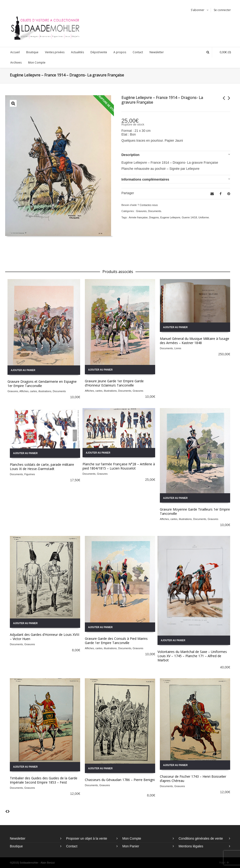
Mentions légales (191, 846)
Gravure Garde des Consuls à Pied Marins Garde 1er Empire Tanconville (116, 641)
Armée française (138, 217)
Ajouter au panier (23, 370)
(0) (223, 52)
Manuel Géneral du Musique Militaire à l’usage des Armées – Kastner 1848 (195, 341)
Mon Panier (131, 846)
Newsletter (18, 838)
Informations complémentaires (145, 179)
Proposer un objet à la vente (87, 838)
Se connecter (222, 10)
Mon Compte (132, 838)
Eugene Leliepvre (170, 217)
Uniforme (204, 217)
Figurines (30, 474)
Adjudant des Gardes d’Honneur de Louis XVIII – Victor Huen (45, 637)
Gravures (141, 211)
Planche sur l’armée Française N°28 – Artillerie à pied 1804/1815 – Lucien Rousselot (119, 466)
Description (130, 155)
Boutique (16, 846)
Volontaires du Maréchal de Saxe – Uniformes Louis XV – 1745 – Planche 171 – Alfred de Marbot (192, 656)
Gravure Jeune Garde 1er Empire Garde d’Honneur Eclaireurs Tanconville (114, 383)
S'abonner (198, 10)
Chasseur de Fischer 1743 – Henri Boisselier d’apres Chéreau (193, 779)
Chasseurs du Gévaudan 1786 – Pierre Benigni (120, 780)
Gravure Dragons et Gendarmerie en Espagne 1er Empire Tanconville (42, 384)
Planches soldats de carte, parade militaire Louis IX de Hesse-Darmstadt (42, 467)
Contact (72, 846)
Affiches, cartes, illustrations (35, 391)
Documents (155, 211)
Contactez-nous (149, 205)
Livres (178, 348)
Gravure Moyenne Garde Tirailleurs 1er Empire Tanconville (195, 511)
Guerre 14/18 (189, 217)
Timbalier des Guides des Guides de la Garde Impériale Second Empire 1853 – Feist (44, 780)
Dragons (154, 217)
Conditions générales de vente (201, 838)
